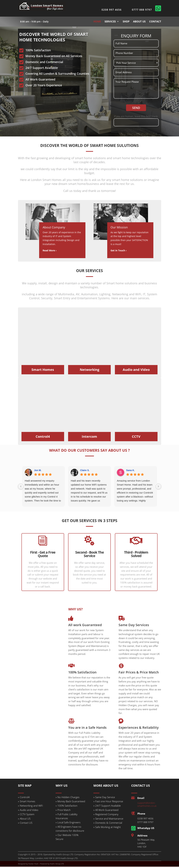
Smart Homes (43, 371)
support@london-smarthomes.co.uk (147, 806)
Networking (89, 371)
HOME (97, 21)
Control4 (43, 438)
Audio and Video (136, 371)
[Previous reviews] (21, 488)
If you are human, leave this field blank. (136, 118)
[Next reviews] (158, 488)
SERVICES (110, 21)
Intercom (89, 438)
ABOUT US (139, 21)
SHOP (126, 21)
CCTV (136, 438)
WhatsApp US (146, 829)
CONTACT (155, 21)
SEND (136, 109)
